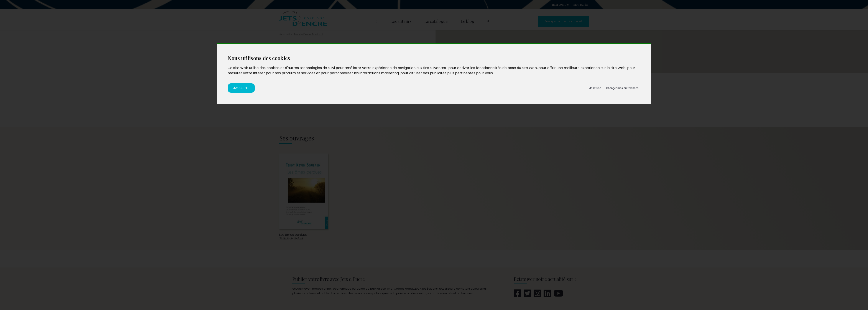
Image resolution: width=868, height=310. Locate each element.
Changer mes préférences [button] (622, 88)
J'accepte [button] (241, 88)
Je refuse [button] (595, 88)
